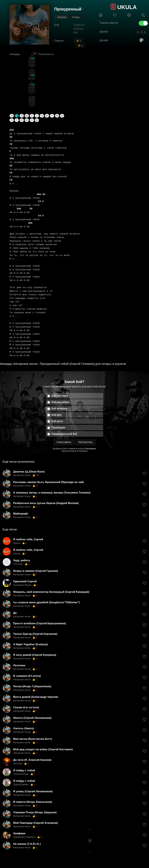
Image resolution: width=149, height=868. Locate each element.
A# (22, 116)
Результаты (85, 442)
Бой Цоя (56, 415)
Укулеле (62, 17)
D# (57, 116)
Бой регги (57, 421)
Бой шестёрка (60, 396)
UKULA (127, 7)
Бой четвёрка (59, 408)
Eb (62, 116)
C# (42, 116)
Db (47, 116)
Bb (27, 116)
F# (22, 120)
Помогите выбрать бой (79, 29)
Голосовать (64, 442)
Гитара (76, 17)
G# (37, 120)
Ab (12, 116)
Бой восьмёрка (60, 402)
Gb (27, 120)
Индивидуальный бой (64, 434)
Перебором (58, 428)
